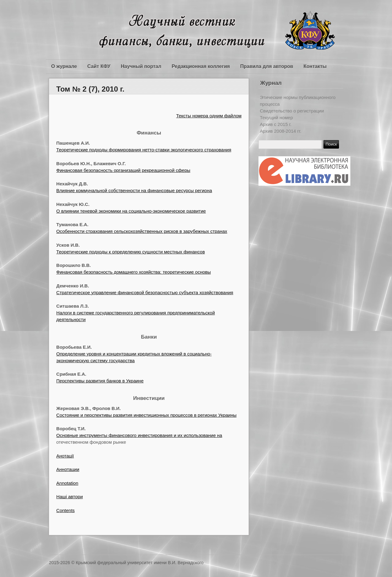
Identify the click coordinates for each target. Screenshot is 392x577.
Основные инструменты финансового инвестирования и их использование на (139, 435)
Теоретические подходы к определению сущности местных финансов (131, 252)
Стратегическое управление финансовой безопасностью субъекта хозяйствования (145, 292)
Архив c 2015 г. (276, 124)
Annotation (67, 483)
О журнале (64, 66)
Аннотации (68, 469)
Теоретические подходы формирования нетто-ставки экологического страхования (144, 150)
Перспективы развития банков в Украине (100, 381)
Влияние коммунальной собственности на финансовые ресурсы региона (134, 190)
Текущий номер (277, 118)
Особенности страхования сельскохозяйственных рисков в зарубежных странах (142, 231)
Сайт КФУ (99, 66)
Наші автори (70, 497)
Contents (66, 510)
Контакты (315, 66)
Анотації (65, 456)
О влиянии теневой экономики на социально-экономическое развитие (131, 211)
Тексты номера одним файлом (209, 116)
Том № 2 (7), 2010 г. (90, 89)
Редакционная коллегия (201, 66)
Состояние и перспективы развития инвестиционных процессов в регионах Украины (146, 415)
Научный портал (141, 66)
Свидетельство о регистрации (292, 111)
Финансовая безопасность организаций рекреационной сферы (123, 170)
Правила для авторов (267, 66)
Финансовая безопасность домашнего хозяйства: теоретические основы (134, 272)
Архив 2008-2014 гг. (281, 131)
